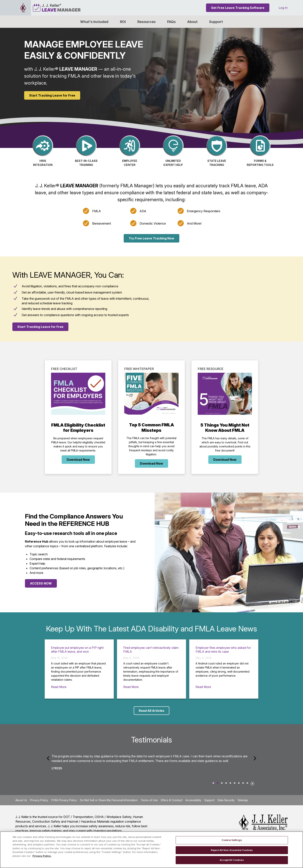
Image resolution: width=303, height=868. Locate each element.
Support (216, 22)
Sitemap (243, 800)
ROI (123, 22)
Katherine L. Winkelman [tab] (243, 783)
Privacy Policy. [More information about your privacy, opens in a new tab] (42, 856)
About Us (21, 800)
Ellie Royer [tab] (235, 783)
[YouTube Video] (227, 299)
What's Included (94, 22)
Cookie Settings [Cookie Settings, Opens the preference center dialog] (232, 840)
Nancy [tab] (222, 783)
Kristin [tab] (226, 783)
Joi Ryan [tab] (239, 783)
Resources (146, 22)
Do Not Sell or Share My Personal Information (109, 800)
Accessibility (193, 800)
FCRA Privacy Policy (64, 800)
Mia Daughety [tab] (247, 783)
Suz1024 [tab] (213, 783)
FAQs (171, 22)
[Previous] (49, 758)
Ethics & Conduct (172, 800)
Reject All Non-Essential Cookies (232, 850)
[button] (192, 22)
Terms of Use (149, 800)
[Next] (254, 758)
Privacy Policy (39, 800)
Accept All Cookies (232, 860)
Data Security (226, 800)
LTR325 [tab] (218, 783)
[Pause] (252, 783)
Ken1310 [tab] (230, 783)
